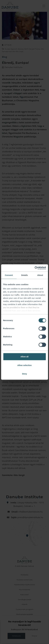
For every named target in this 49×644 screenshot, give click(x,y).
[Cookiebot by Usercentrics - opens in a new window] (35, 268)
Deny (24, 374)
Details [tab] (25, 275)
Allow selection (24, 365)
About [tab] (40, 275)
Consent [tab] (9, 275)
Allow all (24, 357)
